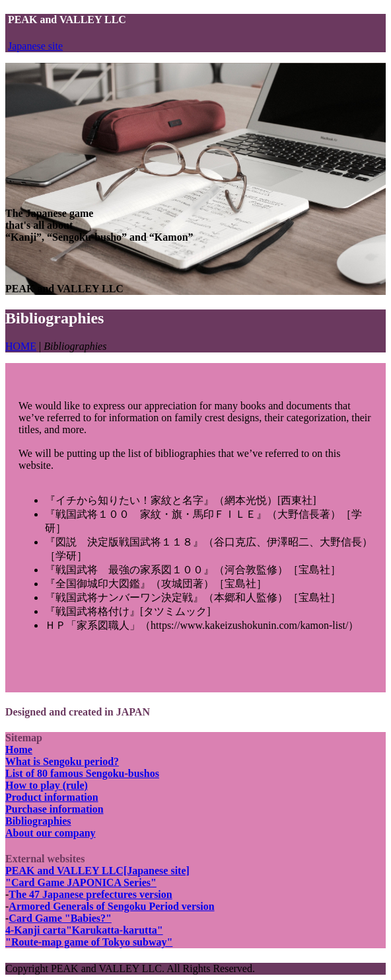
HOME (21, 346)
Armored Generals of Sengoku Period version (111, 906)
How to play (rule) (47, 785)
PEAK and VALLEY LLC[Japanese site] (97, 871)
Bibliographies (38, 821)
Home (19, 750)
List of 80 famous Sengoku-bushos (82, 773)
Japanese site (35, 46)
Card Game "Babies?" (60, 918)
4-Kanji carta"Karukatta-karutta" (84, 930)
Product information (52, 797)
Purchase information (54, 809)
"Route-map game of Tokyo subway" (89, 942)
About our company (51, 833)
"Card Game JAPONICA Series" (81, 882)
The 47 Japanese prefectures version (90, 894)
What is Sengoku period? (62, 761)
